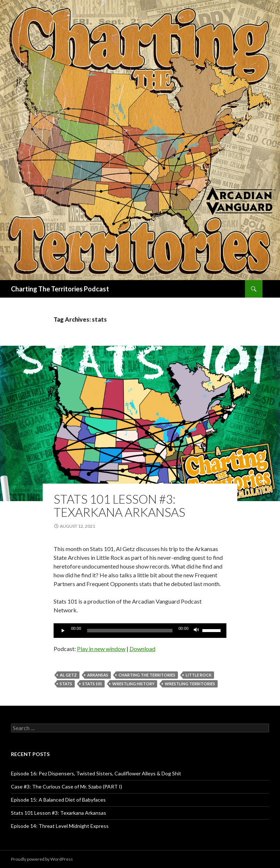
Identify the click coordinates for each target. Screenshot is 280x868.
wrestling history (133, 684)
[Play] (63, 631)
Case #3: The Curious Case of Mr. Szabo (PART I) (67, 786)
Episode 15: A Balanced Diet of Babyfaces (58, 800)
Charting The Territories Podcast (60, 289)
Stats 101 (92, 684)
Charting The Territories (147, 675)
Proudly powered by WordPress (42, 859)
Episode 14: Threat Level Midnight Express (60, 826)
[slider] (130, 631)
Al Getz (68, 675)
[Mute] (197, 631)
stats (66, 684)
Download (142, 649)
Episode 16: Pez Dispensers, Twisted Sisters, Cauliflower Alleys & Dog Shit (96, 773)
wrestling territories (190, 684)
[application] (140, 631)
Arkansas (98, 675)
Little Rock (199, 675)
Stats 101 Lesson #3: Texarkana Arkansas (119, 505)
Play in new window (101, 649)
